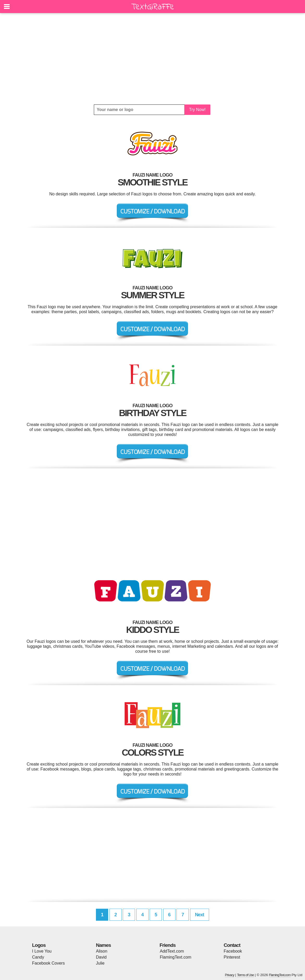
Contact (232, 945)
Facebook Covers (48, 963)
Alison (102, 951)
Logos (39, 945)
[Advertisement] (152, 59)
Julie (100, 963)
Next (200, 915)
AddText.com (172, 951)
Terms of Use (245, 975)
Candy (38, 957)
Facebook (233, 951)
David (101, 957)
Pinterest (232, 957)
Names (103, 945)
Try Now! (197, 110)
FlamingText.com (176, 957)
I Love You (42, 951)
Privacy (230, 975)
